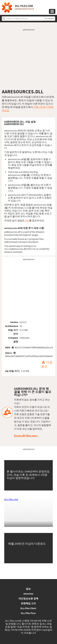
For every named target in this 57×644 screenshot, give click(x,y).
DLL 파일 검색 (49, 18)
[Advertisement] (28, 60)
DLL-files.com (11, 499)
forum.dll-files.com (25, 436)
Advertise (28, 594)
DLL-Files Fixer (28, 613)
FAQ (27, 220)
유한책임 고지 (28, 603)
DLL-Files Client (28, 608)
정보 (28, 589)
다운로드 (47, 364)
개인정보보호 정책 (28, 598)
